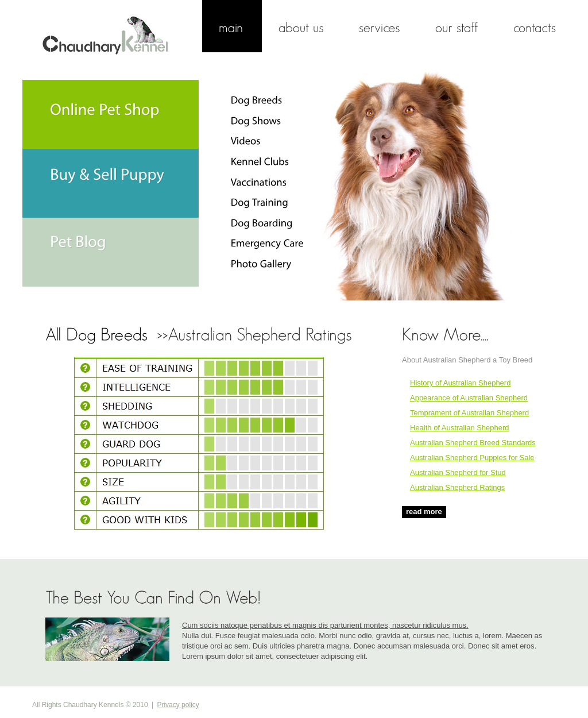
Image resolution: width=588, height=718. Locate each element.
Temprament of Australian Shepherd (469, 413)
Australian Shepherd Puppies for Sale (472, 458)
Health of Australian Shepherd (460, 428)
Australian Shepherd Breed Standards (473, 443)
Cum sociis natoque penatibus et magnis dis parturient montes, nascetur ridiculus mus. (325, 625)
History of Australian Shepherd (460, 383)
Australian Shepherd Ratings (457, 487)
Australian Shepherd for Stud (458, 472)
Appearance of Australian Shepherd (469, 398)
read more (424, 512)
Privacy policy (178, 705)
